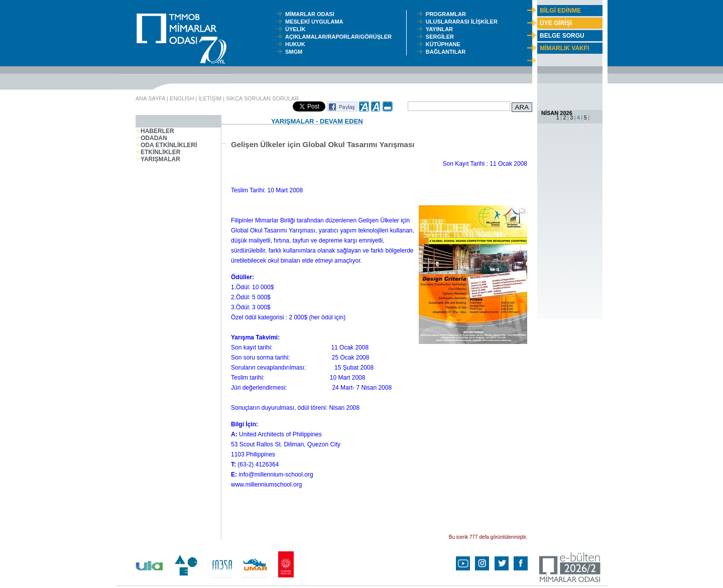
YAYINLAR (441, 29)
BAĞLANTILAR (447, 52)
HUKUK (297, 44)
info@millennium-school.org (276, 475)
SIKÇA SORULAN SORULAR (262, 98)
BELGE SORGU (562, 36)
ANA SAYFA (150, 98)
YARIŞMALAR (158, 159)
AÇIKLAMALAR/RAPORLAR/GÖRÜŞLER (341, 37)
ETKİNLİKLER (158, 152)
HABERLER (155, 131)
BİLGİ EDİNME (560, 11)
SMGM (295, 52)
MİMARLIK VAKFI (564, 48)
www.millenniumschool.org (266, 485)
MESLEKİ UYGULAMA (316, 22)
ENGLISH (182, 98)
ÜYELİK (297, 29)
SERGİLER (441, 37)
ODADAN (151, 138)
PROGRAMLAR (448, 14)
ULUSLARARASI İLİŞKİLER (464, 22)
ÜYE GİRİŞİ (556, 23)
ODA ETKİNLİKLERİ (166, 145)
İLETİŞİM (210, 98)
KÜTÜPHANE (445, 44)
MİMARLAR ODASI (312, 14)
